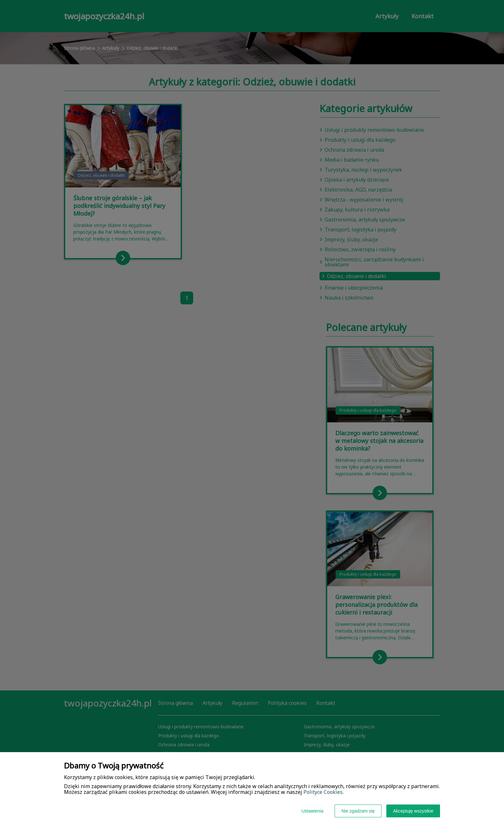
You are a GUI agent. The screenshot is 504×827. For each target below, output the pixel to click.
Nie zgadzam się (358, 811)
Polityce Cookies (323, 792)
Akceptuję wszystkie (413, 811)
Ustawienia (312, 811)
